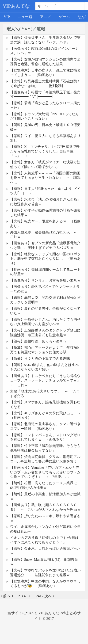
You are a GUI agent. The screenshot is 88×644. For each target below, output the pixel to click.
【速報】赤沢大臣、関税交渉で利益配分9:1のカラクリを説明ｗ (46, 300)
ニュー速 (25, 17)
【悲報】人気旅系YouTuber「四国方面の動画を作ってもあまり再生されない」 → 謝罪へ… (45, 178)
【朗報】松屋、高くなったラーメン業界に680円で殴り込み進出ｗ (44, 485)
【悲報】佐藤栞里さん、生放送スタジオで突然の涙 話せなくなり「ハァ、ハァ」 (45, 40)
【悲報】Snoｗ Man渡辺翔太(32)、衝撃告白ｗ (44, 562)
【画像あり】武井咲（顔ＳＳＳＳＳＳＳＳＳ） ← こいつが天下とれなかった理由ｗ (45, 507)
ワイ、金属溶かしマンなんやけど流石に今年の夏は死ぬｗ (45, 529)
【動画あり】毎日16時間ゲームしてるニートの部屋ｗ (45, 272)
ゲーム (64, 17)
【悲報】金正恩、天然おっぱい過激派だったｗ (45, 551)
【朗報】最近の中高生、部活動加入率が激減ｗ (45, 496)
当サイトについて (22, 613)
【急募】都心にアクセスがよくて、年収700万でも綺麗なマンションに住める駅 (44, 350)
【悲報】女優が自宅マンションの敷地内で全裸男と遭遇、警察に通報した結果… (45, 62)
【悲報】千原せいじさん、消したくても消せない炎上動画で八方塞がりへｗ (45, 322)
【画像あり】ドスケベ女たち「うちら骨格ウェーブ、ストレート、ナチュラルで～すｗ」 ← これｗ (46, 380)
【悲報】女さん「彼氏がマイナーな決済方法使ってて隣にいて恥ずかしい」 (45, 164)
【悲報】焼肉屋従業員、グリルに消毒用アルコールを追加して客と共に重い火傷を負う (45, 459)
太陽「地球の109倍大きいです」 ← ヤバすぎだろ (44, 394)
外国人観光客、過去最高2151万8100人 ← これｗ (45, 235)
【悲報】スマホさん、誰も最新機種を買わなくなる (45, 404)
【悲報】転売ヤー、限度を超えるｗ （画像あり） (45, 224)
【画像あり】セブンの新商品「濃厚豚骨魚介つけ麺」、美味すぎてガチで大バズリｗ (45, 245)
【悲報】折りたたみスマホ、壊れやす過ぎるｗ (45, 518)
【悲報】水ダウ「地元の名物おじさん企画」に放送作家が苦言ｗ (45, 202)
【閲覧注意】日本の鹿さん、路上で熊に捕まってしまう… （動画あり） (45, 73)
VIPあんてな (16, 6)
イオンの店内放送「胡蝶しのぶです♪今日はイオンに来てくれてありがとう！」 (44, 540)
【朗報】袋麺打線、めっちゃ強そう (38, 341)
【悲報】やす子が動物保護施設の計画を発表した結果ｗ (45, 213)
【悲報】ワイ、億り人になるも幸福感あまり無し (45, 138)
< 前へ (5, 596)
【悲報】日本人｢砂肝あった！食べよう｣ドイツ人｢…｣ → (45, 191)
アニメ (46, 17)
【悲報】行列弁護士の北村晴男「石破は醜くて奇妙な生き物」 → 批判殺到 (45, 84)
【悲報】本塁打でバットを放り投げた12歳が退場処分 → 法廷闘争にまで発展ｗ (45, 573)
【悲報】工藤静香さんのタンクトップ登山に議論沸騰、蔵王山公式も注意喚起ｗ (45, 333)
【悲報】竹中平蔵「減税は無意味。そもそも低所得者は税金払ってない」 (45, 448)
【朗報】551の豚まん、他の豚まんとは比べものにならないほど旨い (44, 367)
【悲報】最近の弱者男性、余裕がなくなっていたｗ (45, 311)
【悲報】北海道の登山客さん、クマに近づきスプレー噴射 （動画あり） (45, 426)
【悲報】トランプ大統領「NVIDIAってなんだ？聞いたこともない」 (44, 116)
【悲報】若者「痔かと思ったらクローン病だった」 (45, 105)
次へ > (50, 596)
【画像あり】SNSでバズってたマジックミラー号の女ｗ (45, 289)
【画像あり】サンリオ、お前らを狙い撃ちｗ (45, 280)
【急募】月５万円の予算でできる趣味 (40, 358)
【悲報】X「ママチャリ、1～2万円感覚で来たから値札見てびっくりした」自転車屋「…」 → (45, 151)
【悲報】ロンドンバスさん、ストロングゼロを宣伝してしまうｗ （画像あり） (45, 437)
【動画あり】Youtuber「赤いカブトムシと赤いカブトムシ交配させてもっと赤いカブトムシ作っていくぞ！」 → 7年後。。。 (45, 472)
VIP (7, 17)
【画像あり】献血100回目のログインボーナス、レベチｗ (44, 51)
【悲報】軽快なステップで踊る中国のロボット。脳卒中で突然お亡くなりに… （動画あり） (45, 259)
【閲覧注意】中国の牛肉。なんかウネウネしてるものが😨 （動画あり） (45, 584)
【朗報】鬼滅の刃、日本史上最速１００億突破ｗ (45, 127)
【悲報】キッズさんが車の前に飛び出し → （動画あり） (46, 415)
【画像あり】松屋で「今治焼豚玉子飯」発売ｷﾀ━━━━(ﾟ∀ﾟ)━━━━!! (45, 95)
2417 (40, 596)
